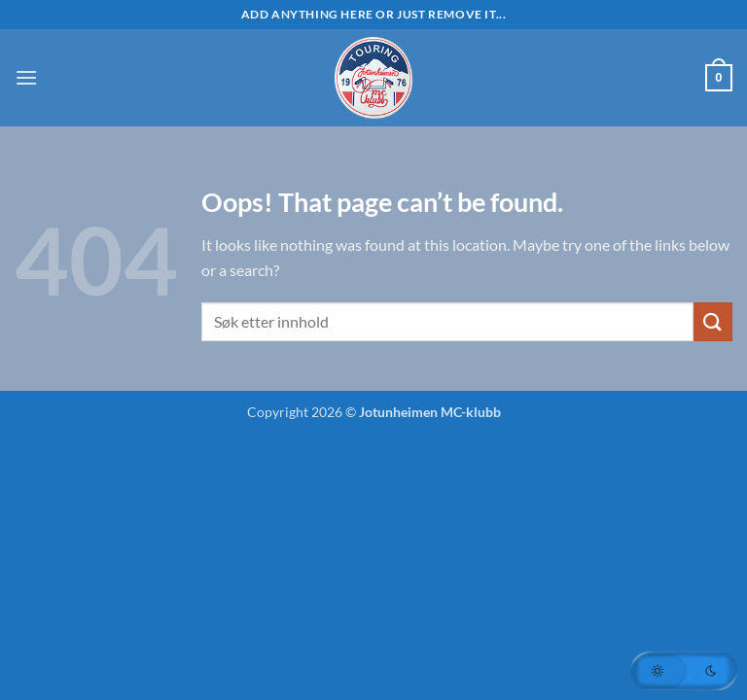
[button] (26, 77)
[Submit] (713, 321)
